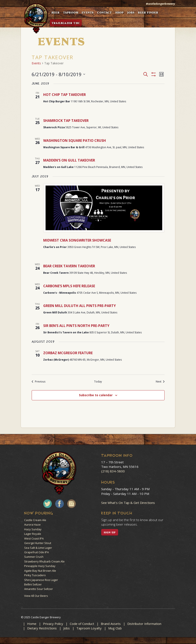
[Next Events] (160, 382)
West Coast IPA (34, 538)
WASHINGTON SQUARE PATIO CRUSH (75, 141)
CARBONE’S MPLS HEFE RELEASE (69, 286)
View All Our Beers (36, 596)
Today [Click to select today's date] (98, 382)
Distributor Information (144, 624)
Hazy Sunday (33, 529)
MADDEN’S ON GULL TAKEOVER (69, 160)
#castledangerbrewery (160, 4)
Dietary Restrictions (42, 628)
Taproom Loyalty (89, 628)
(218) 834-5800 (113, 471)
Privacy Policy (53, 624)
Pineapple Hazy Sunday (40, 566)
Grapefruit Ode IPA (36, 552)
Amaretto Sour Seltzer (39, 589)
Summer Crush (34, 557)
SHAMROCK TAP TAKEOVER (66, 121)
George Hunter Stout (38, 543)
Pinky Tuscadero (35, 575)
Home (32, 624)
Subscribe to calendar (96, 395)
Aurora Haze (32, 525)
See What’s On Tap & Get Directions (128, 503)
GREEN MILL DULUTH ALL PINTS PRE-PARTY (79, 306)
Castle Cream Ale (35, 520)
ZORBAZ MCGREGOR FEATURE (68, 353)
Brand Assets (111, 624)
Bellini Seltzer (33, 584)
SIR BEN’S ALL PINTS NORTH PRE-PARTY (76, 326)
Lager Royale (33, 534)
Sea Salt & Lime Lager (38, 548)
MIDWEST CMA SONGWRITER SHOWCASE (77, 240)
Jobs (67, 628)
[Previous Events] (39, 382)
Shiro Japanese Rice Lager (41, 580)
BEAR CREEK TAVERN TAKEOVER (69, 266)
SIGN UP (110, 532)
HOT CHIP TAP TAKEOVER (65, 95)
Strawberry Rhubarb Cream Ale (44, 561)
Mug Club (115, 628)
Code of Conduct (82, 624)
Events (36, 63)
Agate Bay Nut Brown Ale (40, 571)
